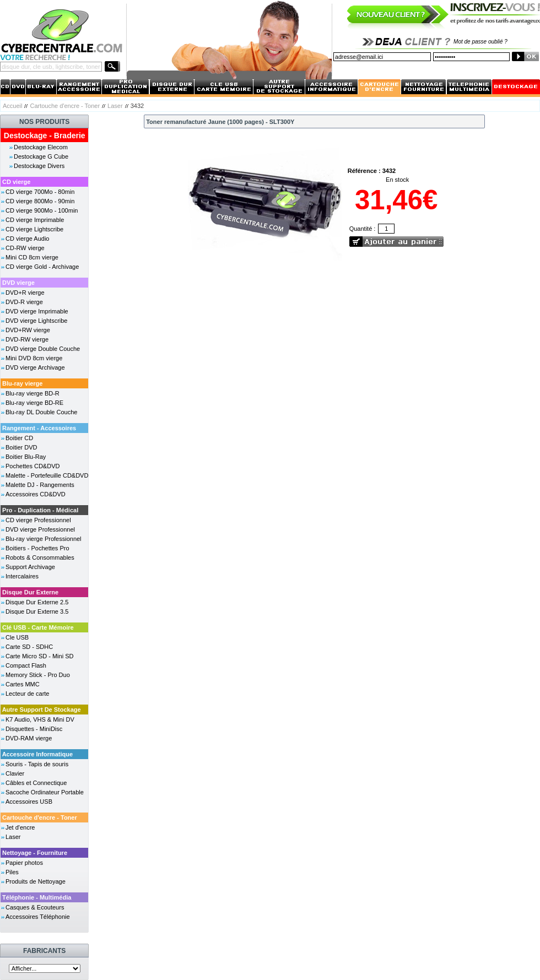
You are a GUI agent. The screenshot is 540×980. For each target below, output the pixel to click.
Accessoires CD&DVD (36, 494)
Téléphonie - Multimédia (37, 897)
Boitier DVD (21, 447)
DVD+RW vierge (28, 330)
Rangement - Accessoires (39, 428)
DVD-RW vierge (27, 339)
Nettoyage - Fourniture (35, 853)
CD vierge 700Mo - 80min (40, 192)
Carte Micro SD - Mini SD (39, 656)
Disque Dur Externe (30, 592)
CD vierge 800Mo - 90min (40, 201)
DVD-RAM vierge (29, 738)
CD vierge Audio (28, 239)
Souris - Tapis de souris (37, 764)
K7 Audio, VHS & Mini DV (40, 719)
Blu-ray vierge (22, 383)
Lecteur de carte (28, 694)
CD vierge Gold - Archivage (42, 267)
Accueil (12, 106)
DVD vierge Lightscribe (37, 321)
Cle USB (17, 637)
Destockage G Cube (41, 156)
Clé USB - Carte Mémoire (38, 627)
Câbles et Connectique (36, 783)
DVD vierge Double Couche (43, 349)
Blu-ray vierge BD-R (33, 393)
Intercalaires (22, 576)
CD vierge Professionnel (38, 520)
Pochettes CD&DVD (33, 466)
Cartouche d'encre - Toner (65, 106)
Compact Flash (26, 665)
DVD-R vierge (24, 302)
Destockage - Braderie (45, 136)
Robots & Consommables (40, 557)
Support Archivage (30, 567)
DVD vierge (18, 283)
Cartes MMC (23, 684)
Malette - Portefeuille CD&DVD (47, 475)
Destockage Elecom (41, 147)
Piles (12, 872)
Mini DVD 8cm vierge (34, 358)
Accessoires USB (29, 802)
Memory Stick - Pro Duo (38, 675)
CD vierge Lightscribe (34, 229)
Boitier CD (19, 438)
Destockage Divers (39, 166)
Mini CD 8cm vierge (32, 257)
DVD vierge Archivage (35, 367)
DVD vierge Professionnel (40, 529)
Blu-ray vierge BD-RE (34, 403)
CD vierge (16, 182)
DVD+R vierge (25, 293)
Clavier (15, 773)
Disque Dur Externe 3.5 (37, 611)
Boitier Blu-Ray (26, 457)
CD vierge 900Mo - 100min (42, 210)
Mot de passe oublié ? (480, 42)
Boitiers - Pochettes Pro (37, 548)
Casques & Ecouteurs (35, 907)
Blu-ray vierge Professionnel (44, 539)
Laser (115, 106)
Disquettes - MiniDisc (34, 729)
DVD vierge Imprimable (37, 311)
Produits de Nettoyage (36, 881)
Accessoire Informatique (37, 754)
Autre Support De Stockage (42, 710)
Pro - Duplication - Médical (40, 510)
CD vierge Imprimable (35, 220)
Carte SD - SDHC (29, 647)
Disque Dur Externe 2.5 (37, 602)
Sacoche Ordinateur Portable (45, 792)
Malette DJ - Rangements (40, 485)
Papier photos (24, 863)
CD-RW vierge (25, 248)
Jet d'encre (20, 827)
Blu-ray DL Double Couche (41, 412)
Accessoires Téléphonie (38, 917)
